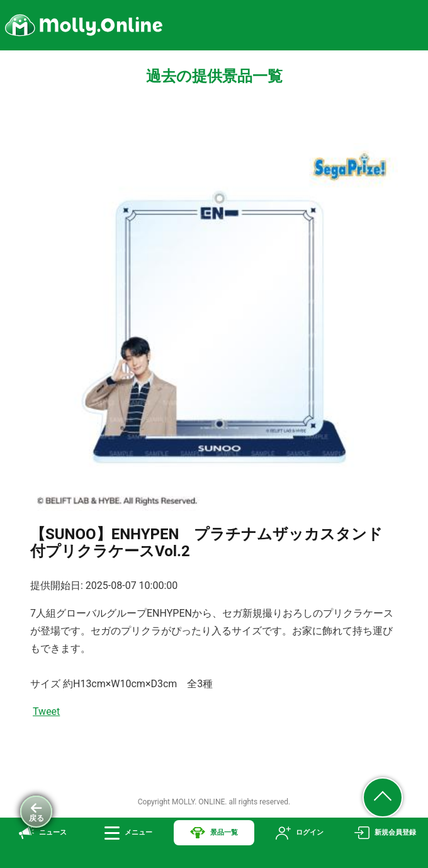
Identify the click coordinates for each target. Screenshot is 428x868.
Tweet (46, 711)
